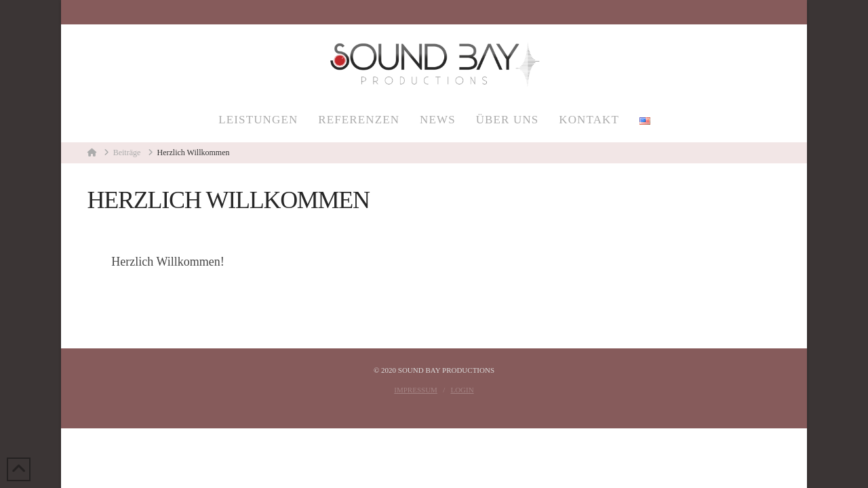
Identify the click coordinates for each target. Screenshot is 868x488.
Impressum (416, 390)
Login (462, 390)
